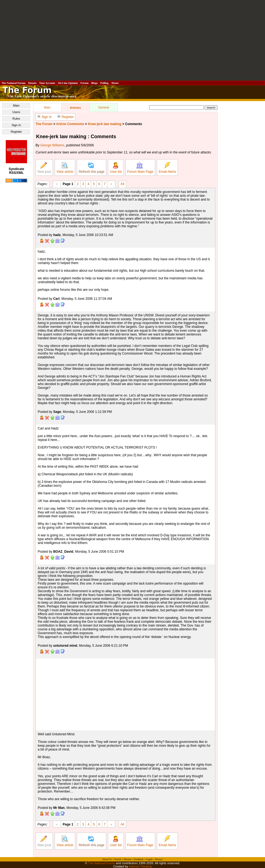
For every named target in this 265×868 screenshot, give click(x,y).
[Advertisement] (132, 40)
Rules (16, 119)
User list (116, 168)
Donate (33, 83)
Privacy (159, 859)
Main (16, 105)
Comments (134, 124)
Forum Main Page (140, 168)
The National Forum (14, 83)
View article (65, 168)
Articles (75, 108)
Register (16, 132)
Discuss (128, 859)
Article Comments (70, 124)
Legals (149, 859)
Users (16, 112)
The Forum (44, 124)
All (122, 184)
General (103, 107)
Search (118, 859)
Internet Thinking (140, 866)
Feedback (139, 859)
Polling (104, 83)
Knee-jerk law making (105, 124)
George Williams (52, 145)
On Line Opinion (68, 83)
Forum (84, 83)
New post (44, 168)
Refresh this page (92, 168)
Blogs (95, 83)
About (115, 83)
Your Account (47, 83)
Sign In (16, 125)
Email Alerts (167, 168)
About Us (107, 859)
